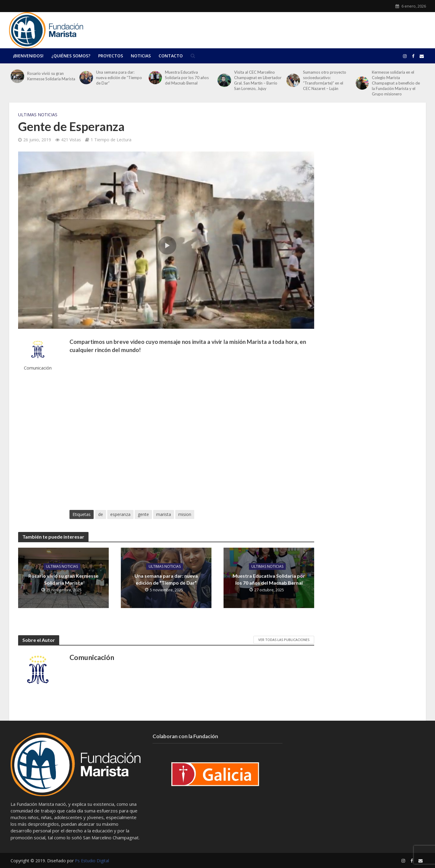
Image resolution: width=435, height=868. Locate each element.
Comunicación (38, 368)
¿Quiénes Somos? (71, 56)
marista (164, 514)
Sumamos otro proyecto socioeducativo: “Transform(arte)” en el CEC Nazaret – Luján (325, 80)
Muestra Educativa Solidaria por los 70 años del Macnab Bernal (187, 78)
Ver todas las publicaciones (284, 640)
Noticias (141, 56)
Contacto (171, 56)
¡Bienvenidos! (28, 56)
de (101, 514)
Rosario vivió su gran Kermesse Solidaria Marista (51, 76)
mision (185, 514)
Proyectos (111, 56)
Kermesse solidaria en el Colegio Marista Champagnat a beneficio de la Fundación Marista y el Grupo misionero (396, 83)
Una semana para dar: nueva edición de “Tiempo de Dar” (119, 78)
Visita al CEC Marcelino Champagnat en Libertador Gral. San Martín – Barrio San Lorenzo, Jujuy (258, 80)
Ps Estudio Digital (92, 861)
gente (143, 514)
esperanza (120, 514)
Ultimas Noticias (38, 115)
